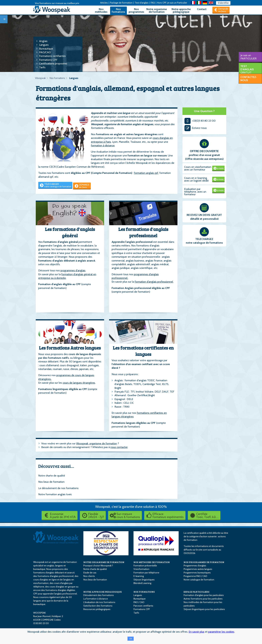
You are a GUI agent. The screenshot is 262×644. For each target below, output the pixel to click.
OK (131, 639)
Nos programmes (136, 10)
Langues (44, 45)
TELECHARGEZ (204, 239)
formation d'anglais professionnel (154, 282)
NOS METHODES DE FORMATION (152, 562)
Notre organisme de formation (157, 10)
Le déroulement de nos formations (58, 488)
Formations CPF (48, 60)
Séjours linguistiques (144, 580)
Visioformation (141, 569)
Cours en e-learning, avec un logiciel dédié (196, 179)
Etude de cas (90, 573)
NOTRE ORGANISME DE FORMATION (104, 562)
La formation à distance (96, 599)
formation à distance (103, 145)
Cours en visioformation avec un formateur (198, 168)
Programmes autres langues (198, 569)
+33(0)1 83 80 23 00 (200, 121)
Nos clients (89, 576)
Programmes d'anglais (195, 566)
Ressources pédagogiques (97, 609)
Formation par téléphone (146, 573)
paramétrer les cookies (221, 632)
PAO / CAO (139, 602)
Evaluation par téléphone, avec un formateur (195, 192)
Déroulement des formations (99, 595)
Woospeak (40, 78)
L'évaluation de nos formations (99, 602)
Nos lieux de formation (51, 482)
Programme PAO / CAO (195, 576)
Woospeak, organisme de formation (97, 443)
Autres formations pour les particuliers (203, 599)
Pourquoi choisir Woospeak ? (98, 566)
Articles (104, 3)
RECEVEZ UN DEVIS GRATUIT (204, 215)
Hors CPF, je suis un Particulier (172, 3)
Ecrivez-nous (195, 128)
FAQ (153, 3)
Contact (202, 9)
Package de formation (121, 3)
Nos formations (118, 10)
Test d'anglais (142, 3)
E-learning (139, 576)
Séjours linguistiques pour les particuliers (204, 609)
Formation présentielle (145, 566)
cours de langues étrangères (79, 383)
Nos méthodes (101, 10)
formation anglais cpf (146, 173)
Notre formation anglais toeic (55, 494)
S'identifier (223, 3)
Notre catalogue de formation (199, 580)
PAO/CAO (45, 52)
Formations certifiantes (52, 56)
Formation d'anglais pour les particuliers (204, 595)
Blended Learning (142, 583)
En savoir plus (196, 632)
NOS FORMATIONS (144, 592)
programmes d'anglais (73, 270)
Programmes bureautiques (197, 573)
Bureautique (46, 49)
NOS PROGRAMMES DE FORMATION (204, 562)
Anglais (43, 41)
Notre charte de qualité (52, 476)
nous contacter (119, 447)
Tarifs (42, 67)
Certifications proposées (53, 63)
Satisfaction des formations (98, 606)
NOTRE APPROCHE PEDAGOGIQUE (103, 592)
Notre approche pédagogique (181, 10)
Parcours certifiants (143, 606)
